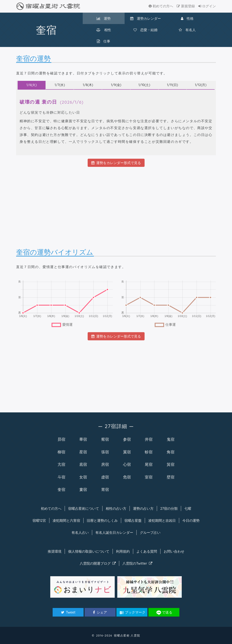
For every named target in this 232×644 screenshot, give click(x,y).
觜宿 (105, 439)
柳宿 (61, 452)
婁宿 (83, 489)
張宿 (105, 452)
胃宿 (105, 489)
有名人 (187, 30)
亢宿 (61, 464)
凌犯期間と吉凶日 (162, 520)
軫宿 (149, 452)
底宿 (83, 464)
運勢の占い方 (143, 508)
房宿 (105, 464)
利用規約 (123, 551)
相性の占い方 (116, 508)
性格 (187, 18)
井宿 (149, 439)
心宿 (127, 464)
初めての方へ (161, 6)
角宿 (171, 452)
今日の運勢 (191, 520)
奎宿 (61, 489)
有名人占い (80, 532)
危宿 (127, 477)
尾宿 (149, 464)
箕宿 (171, 464)
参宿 (127, 439)
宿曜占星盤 (133, 520)
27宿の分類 (169, 508)
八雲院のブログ (98, 563)
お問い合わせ (174, 551)
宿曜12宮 (39, 520)
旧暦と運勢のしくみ (102, 520)
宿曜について (84, 508)
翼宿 (127, 452)
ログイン (207, 6)
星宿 (83, 452)
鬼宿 (171, 439)
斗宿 (61, 477)
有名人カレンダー (114, 532)
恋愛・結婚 (145, 30)
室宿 (149, 477)
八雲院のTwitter (137, 563)
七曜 (188, 508)
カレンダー (146, 18)
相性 (104, 30)
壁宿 (171, 477)
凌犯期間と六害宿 (66, 520)
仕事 (104, 41)
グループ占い (150, 532)
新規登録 (186, 6)
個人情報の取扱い (89, 551)
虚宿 (105, 477)
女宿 (83, 477)
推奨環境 (55, 551)
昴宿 (61, 439)
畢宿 (83, 439)
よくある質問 (147, 551)
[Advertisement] (116, 204)
